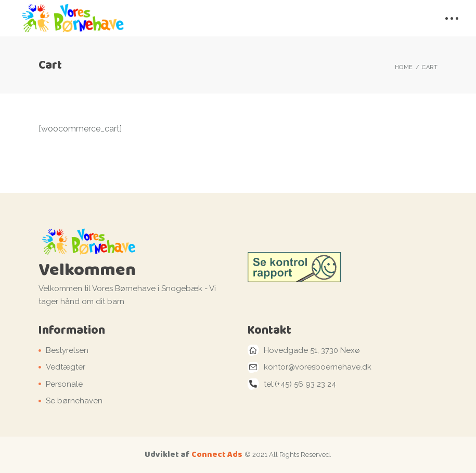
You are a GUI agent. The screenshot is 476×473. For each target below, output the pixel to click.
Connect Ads (217, 454)
